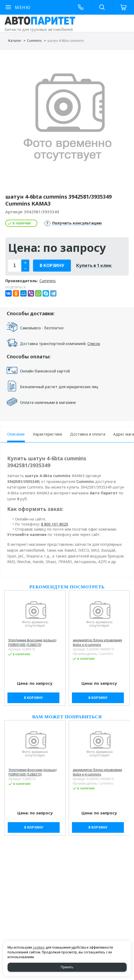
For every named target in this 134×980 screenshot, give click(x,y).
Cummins (34, 40)
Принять (67, 967)
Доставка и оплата (88, 434)
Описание (16, 434)
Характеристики (47, 434)
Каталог (15, 40)
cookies (39, 947)
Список (94, 344)
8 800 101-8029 (54, 524)
